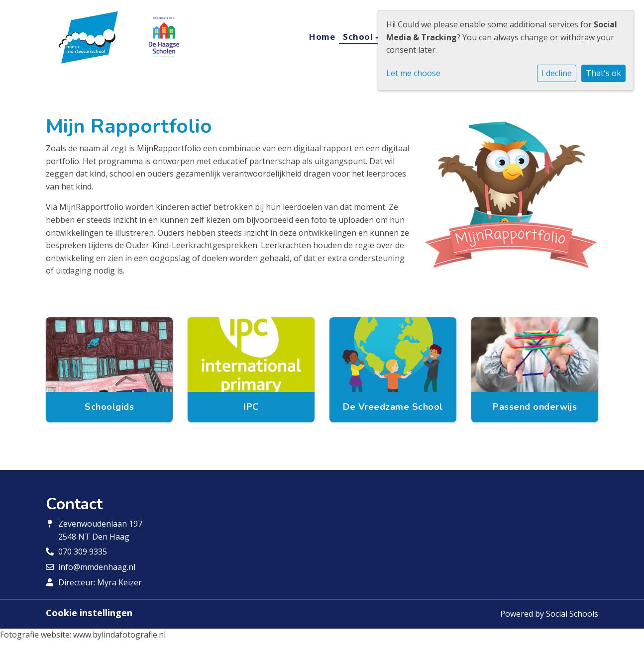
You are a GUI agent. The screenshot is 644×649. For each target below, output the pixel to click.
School (359, 37)
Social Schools (572, 614)
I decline (557, 73)
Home (322, 37)
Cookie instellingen (89, 613)
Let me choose (413, 73)
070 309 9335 (83, 552)
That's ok (603, 73)
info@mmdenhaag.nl (97, 567)
